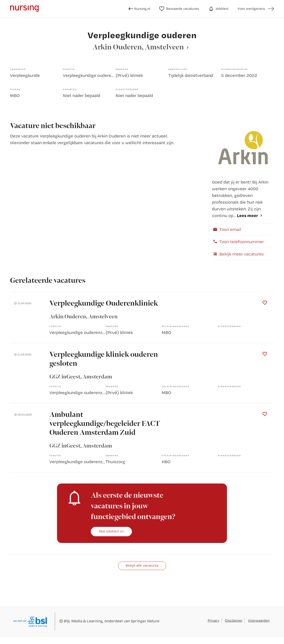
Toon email (227, 229)
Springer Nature (145, 621)
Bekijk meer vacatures (238, 254)
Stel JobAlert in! (111, 531)
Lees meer (248, 215)
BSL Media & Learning (83, 621)
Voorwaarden (259, 620)
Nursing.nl (139, 9)
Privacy (214, 620)
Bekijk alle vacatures (142, 565)
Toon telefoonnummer (238, 242)
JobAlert (218, 9)
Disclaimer (234, 620)
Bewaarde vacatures (179, 9)
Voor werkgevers (251, 9)
